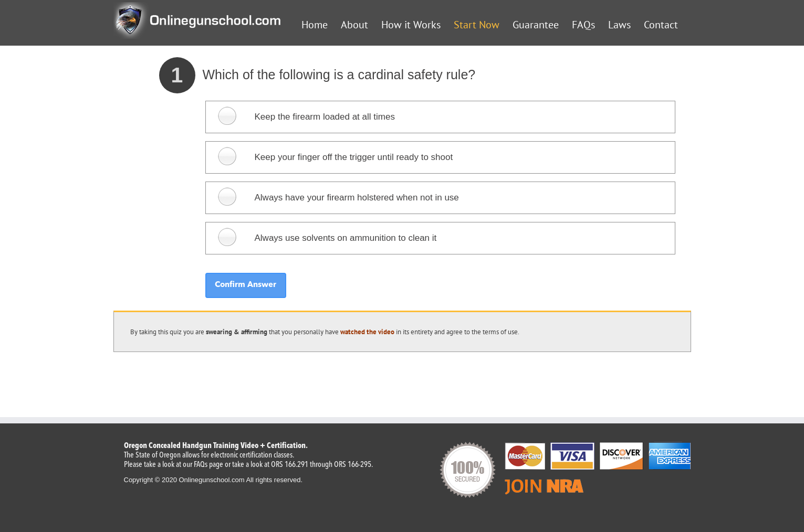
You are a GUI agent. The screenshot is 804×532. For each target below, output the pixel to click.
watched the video (367, 332)
